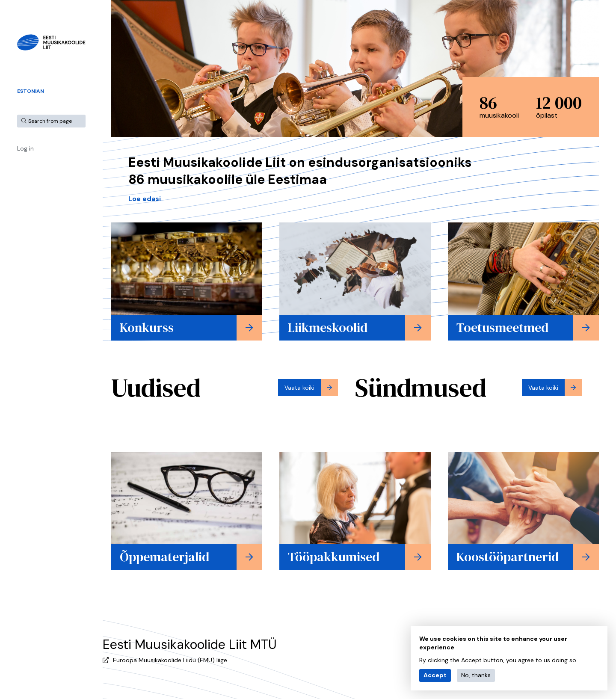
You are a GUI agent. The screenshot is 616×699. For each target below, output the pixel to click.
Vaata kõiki (299, 388)
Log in (25, 148)
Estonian (31, 91)
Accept (435, 675)
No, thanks (476, 675)
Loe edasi (145, 199)
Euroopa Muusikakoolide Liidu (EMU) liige (170, 660)
